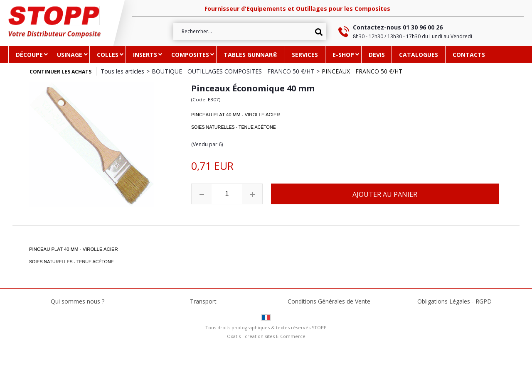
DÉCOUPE (29, 55)
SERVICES (305, 55)
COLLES (108, 55)
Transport (203, 301)
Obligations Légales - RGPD (454, 301)
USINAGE (70, 55)
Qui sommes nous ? (78, 301)
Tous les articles (122, 71)
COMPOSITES (190, 55)
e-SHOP (343, 55)
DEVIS (377, 55)
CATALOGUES (419, 55)
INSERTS (145, 55)
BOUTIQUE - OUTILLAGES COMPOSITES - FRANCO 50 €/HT (233, 71)
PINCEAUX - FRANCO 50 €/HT (362, 71)
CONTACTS (469, 55)
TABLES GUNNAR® (251, 55)
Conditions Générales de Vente (329, 301)
